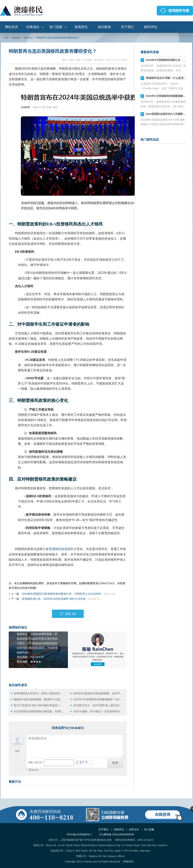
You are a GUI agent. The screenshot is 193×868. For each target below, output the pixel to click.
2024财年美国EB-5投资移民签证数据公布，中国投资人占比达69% (62, 594)
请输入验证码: (35, 762)
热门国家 (56, 27)
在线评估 (119, 829)
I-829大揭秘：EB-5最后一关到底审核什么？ (98, 711)
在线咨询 (163, 814)
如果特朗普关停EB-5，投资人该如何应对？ (39, 693)
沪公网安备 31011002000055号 (117, 834)
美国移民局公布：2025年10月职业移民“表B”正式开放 (54, 599)
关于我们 (127, 27)
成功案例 (104, 27)
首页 (6, 38)
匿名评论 (34, 770)
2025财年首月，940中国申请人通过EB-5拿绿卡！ (98, 705)
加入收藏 (149, 829)
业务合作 (134, 829)
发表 (115, 763)
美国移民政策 (58, 549)
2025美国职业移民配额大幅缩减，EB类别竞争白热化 (39, 711)
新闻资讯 (81, 27)
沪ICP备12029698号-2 (79, 834)
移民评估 (151, 27)
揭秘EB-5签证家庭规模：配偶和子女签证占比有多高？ (39, 699)
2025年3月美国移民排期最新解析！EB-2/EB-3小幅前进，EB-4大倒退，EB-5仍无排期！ (98, 699)
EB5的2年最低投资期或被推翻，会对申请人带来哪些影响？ (98, 693)
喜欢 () (68, 614)
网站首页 (12, 27)
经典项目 (33, 27)
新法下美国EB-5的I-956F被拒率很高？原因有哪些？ (39, 705)
